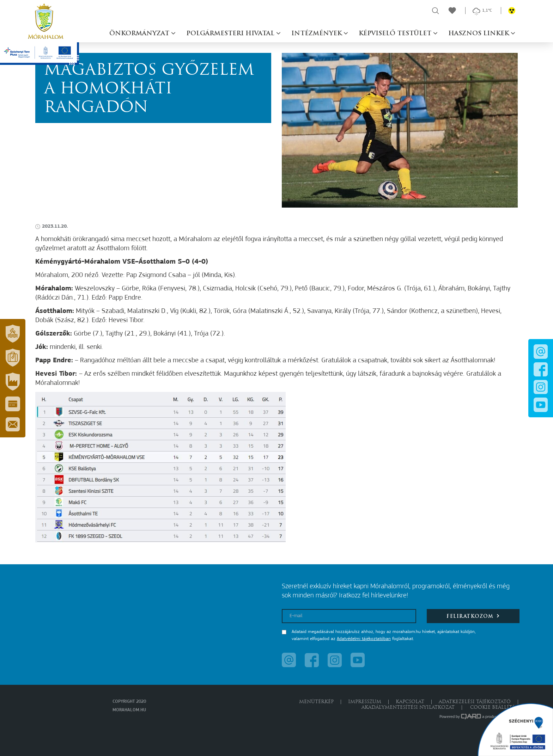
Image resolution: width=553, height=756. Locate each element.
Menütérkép (316, 702)
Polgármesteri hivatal (231, 34)
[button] (13, 334)
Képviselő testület (396, 34)
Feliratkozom (473, 616)
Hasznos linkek (479, 34)
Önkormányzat (140, 34)
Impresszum (365, 702)
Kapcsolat (410, 702)
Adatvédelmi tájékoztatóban (364, 639)
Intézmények (317, 34)
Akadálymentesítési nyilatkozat (408, 708)
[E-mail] (349, 616)
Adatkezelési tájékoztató (475, 702)
